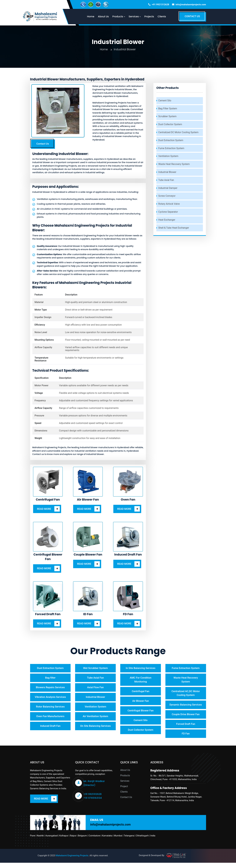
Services (125, 786)
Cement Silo (165, 101)
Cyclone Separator (168, 212)
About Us (125, 775)
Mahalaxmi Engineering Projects (72, 861)
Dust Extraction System (171, 140)
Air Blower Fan (141, 702)
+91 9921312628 (161, 5)
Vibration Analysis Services (50, 698)
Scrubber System (167, 116)
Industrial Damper (168, 188)
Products (125, 781)
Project (124, 792)
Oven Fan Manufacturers (50, 717)
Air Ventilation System (95, 717)
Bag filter (50, 678)
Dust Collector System (170, 124)
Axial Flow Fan (95, 688)
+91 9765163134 (93, 803)
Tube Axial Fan (166, 180)
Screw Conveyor (167, 196)
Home (104, 49)
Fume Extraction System (171, 148)
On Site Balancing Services (95, 727)
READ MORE (48, 509)
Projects (151, 16)
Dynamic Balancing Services (186, 707)
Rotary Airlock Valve (169, 204)
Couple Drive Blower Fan (186, 719)
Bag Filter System (168, 108)
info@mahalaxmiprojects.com (191, 5)
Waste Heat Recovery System (174, 164)
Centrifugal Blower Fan (141, 711)
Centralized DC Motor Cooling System (178, 132)
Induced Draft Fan (50, 727)
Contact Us (43, 144)
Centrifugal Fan (141, 692)
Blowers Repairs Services (50, 688)
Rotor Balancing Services (50, 708)
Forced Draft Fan (186, 729)
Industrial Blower (167, 172)
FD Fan (186, 739)
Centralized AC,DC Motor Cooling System (186, 694)
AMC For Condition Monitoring (141, 680)
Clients (164, 16)
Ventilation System (168, 156)
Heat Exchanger (167, 220)
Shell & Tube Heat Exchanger (174, 228)
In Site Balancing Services (141, 668)
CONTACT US (192, 16)
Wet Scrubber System (95, 668)
